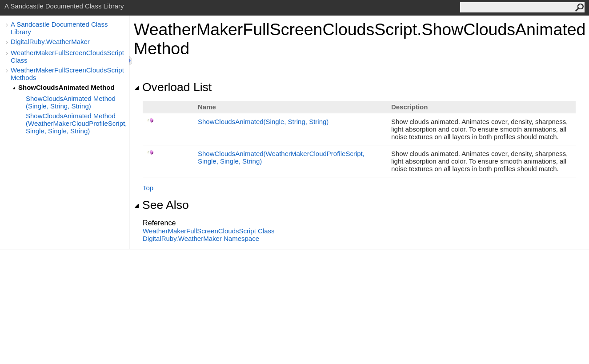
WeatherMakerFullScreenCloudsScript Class (67, 56)
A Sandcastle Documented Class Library (59, 28)
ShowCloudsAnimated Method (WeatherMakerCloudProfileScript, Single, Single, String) (76, 123)
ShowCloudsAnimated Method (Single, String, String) (71, 102)
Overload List (173, 87)
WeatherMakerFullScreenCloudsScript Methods (67, 74)
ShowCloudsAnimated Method (66, 87)
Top (148, 188)
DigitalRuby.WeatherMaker (50, 42)
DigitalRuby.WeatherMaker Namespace (201, 238)
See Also (161, 205)
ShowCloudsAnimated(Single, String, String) (263, 122)
